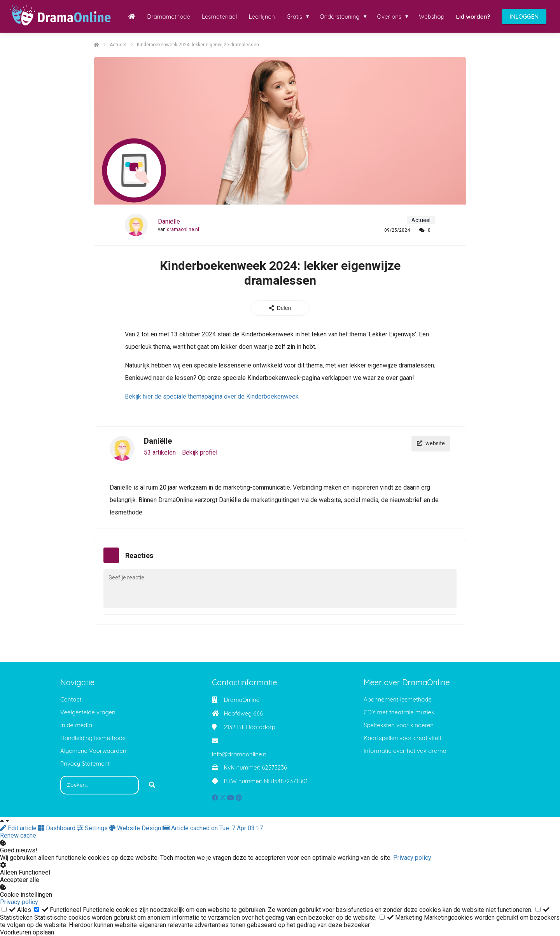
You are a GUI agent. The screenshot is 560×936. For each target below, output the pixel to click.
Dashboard (58, 828)
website (431, 444)
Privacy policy (412, 858)
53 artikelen (160, 452)
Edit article (19, 828)
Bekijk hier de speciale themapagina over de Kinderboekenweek (212, 396)
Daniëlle (169, 221)
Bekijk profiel (200, 452)
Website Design (136, 828)
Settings (93, 828)
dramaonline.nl (183, 229)
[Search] (152, 785)
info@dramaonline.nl (240, 754)
